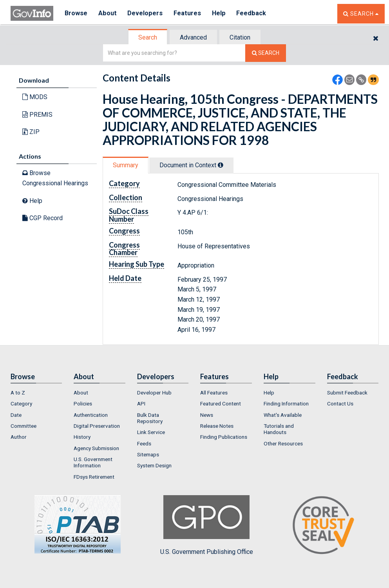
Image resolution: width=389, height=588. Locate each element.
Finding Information (286, 403)
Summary (126, 165)
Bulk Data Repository (150, 418)
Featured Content (221, 403)
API (141, 403)
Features (189, 14)
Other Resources (283, 443)
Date (16, 415)
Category (21, 403)
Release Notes (217, 426)
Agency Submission (96, 448)
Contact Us (340, 403)
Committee (24, 426)
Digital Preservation (97, 426)
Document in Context (191, 165)
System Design (154, 465)
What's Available (283, 415)
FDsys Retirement (94, 477)
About (108, 14)
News (207, 415)
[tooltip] (221, 165)
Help (221, 14)
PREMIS (37, 115)
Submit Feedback (347, 393)
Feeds (144, 443)
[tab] (148, 37)
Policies (83, 403)
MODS (35, 97)
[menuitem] (36, 393)
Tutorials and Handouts (279, 429)
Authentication (91, 415)
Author (19, 437)
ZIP (31, 132)
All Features (214, 393)
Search (148, 37)
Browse (76, 14)
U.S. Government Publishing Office (207, 525)
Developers (146, 14)
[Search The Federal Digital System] (266, 53)
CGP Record (43, 218)
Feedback (254, 14)
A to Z (18, 393)
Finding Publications (224, 437)
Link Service (151, 432)
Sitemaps (148, 454)
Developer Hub (154, 393)
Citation (240, 37)
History (82, 437)
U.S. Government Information (93, 462)
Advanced (193, 37)
